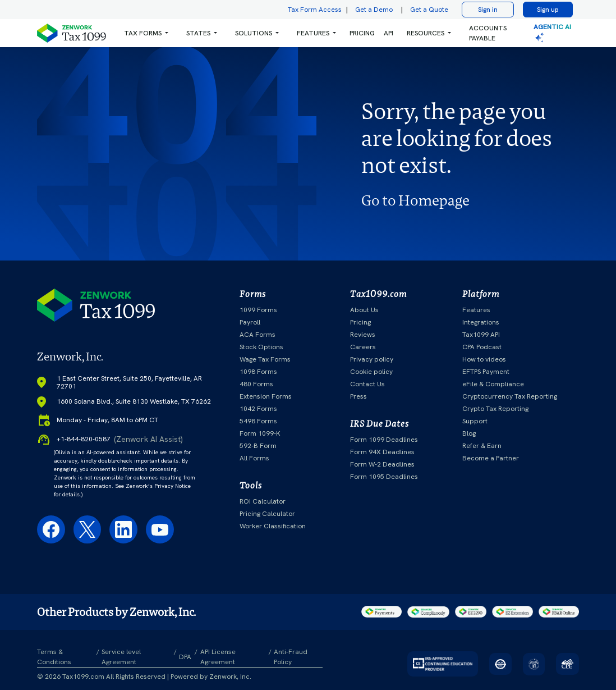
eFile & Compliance (493, 384)
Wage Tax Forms (265, 359)
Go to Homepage (415, 200)
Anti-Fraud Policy (291, 657)
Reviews (363, 335)
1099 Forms (258, 310)
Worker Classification (273, 526)
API (389, 33)
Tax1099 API (481, 335)
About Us (364, 310)
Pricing (360, 322)
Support (475, 421)
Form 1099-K (260, 433)
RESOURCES (426, 33)
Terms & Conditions (54, 657)
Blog (469, 433)
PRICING (362, 33)
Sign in (488, 10)
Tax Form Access (315, 10)
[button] (146, 33)
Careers (363, 347)
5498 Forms (258, 421)
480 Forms (256, 384)
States (198, 33)
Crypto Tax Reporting (495, 409)
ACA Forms (258, 335)
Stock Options (261, 347)
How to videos (484, 359)
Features (476, 310)
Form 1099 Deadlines (384, 440)
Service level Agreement (121, 657)
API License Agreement (218, 657)
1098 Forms (258, 372)
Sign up (548, 10)
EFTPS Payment (486, 372)
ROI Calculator (263, 501)
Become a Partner (491, 458)
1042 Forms (258, 409)
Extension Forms (266, 396)
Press (358, 396)
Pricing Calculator (267, 514)
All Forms (254, 458)
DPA (185, 657)
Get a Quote (429, 10)
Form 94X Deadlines (382, 452)
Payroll (250, 322)
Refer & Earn (482, 446)
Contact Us (367, 384)
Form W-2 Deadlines (382, 464)
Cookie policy (371, 372)
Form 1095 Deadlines (384, 477)
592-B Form (258, 446)
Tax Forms (143, 33)
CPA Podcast (482, 347)
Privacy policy (372, 359)
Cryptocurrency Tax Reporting (510, 396)
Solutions (254, 33)
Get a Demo (374, 10)
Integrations (481, 322)
